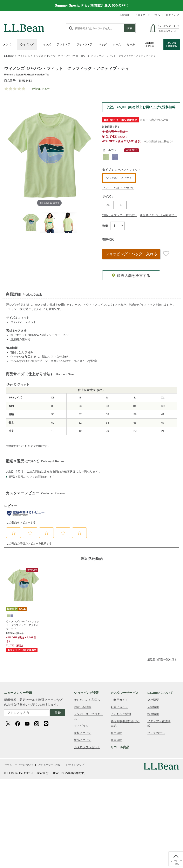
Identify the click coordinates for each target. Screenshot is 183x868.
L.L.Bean (9, 56)
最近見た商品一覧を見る (162, 660)
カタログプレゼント (87, 747)
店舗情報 (124, 15)
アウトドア (64, 44)
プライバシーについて (51, 765)
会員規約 (116, 740)
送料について (83, 733)
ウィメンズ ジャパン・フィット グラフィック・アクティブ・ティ (23, 625)
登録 (58, 713)
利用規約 (116, 733)
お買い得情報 (83, 707)
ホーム (117, 44)
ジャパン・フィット (119, 178)
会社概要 (153, 700)
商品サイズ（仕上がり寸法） (158, 215)
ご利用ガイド (119, 700)
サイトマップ (76, 765)
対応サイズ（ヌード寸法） (120, 215)
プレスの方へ (156, 733)
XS (108, 205)
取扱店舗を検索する (133, 276)
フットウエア (84, 44)
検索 (129, 28)
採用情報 (153, 714)
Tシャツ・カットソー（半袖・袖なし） (69, 56)
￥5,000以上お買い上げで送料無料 (146, 107)
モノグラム (81, 726)
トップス (38, 56)
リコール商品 (120, 747)
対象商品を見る (111, 127)
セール (131, 44)
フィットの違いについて (118, 188)
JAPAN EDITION (172, 44)
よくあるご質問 (121, 714)
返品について (83, 740)
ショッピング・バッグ (131, 254)
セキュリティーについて (19, 765)
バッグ (103, 44)
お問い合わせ (119, 707)
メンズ (7, 44)
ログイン (171, 15)
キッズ (47, 44)
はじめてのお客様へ (87, 700)
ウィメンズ (27, 44)
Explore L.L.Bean (149, 44)
